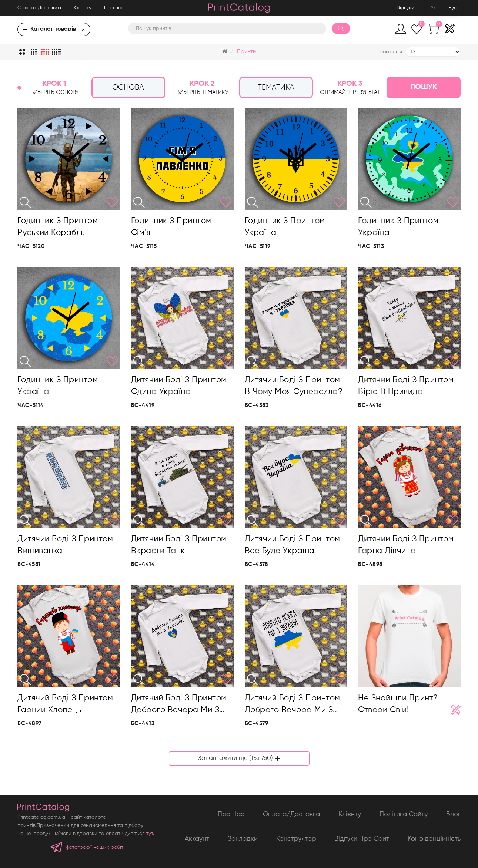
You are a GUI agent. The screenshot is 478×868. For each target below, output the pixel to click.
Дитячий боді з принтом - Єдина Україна (182, 386)
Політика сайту (404, 814)
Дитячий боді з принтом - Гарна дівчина (409, 545)
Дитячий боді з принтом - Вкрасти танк (182, 545)
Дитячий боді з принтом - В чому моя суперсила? (296, 386)
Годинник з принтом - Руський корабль (61, 227)
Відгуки (405, 8)
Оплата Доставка (39, 8)
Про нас (114, 8)
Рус (453, 8)
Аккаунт (197, 839)
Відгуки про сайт (362, 839)
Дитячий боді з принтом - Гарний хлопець (68, 704)
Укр (435, 8)
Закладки (243, 839)
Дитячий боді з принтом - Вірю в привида (409, 386)
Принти (246, 52)
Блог (453, 814)
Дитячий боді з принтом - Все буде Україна (296, 545)
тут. (150, 834)
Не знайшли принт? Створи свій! (398, 704)
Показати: (391, 52)
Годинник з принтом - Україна (288, 227)
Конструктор (296, 839)
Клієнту (83, 8)
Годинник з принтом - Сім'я (175, 227)
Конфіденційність (434, 839)
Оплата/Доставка (291, 814)
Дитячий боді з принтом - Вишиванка (68, 545)
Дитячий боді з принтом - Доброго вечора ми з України (182, 705)
